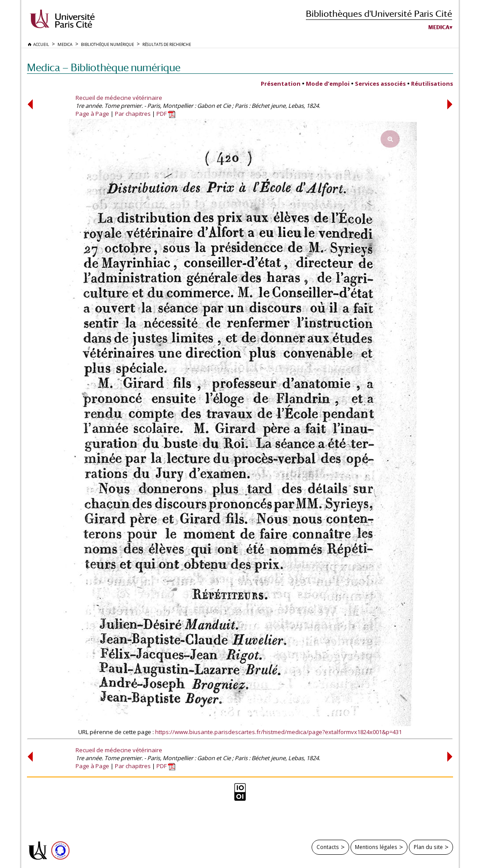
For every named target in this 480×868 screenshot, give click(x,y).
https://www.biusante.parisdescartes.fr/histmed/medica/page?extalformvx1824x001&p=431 (278, 732)
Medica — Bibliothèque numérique (104, 67)
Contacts (328, 847)
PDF (166, 114)
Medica (439, 27)
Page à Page (92, 114)
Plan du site (428, 847)
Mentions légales (376, 847)
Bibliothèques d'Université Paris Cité (379, 13)
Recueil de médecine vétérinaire (119, 98)
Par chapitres (133, 114)
